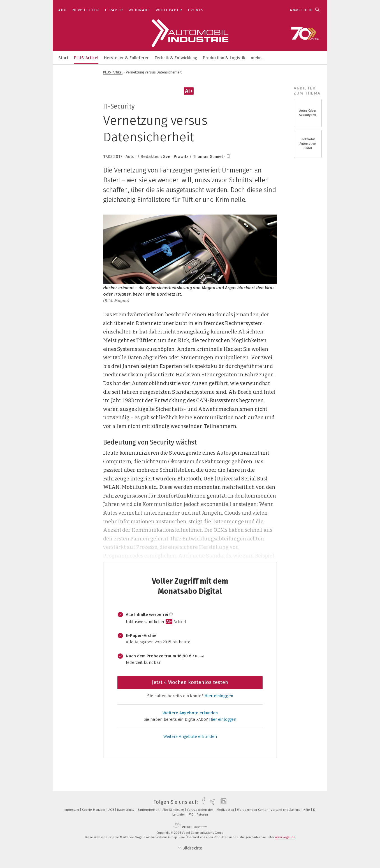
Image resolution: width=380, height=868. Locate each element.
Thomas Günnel (208, 156)
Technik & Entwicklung (176, 58)
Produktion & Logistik (224, 58)
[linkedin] (222, 802)
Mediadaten (226, 810)
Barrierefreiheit (149, 810)
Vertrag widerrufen (201, 810)
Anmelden (301, 10)
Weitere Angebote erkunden (190, 713)
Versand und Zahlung (286, 810)
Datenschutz (126, 810)
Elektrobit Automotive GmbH (308, 144)
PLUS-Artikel (86, 58)
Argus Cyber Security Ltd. (308, 113)
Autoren (202, 815)
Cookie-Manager (94, 810)
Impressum (72, 810)
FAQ (192, 815)
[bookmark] (228, 156)
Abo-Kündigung (174, 810)
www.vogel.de (285, 837)
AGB (112, 810)
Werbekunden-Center (253, 810)
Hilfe (307, 810)
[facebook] (202, 802)
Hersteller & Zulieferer (126, 58)
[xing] (211, 802)
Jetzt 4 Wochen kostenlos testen (190, 682)
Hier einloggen (219, 696)
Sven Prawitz (176, 156)
